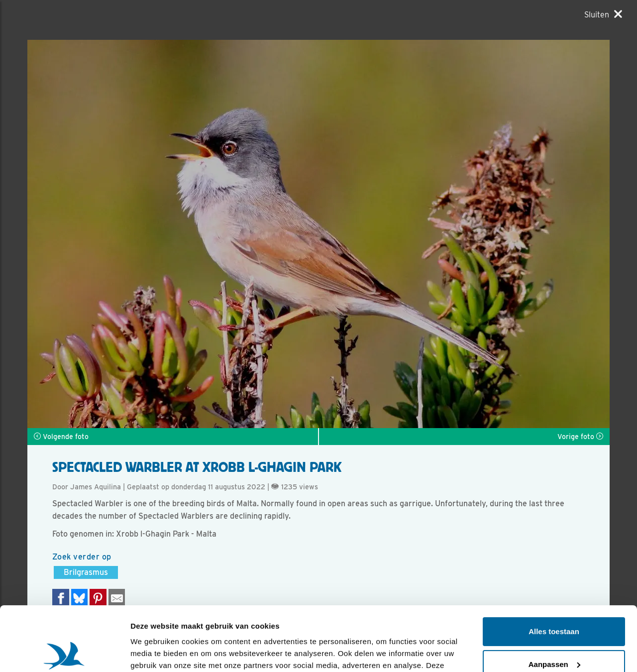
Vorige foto (580, 437)
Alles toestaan (554, 567)
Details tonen (154, 652)
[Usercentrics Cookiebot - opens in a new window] (64, 653)
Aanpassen (554, 600)
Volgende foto (61, 437)
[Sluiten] (603, 14)
